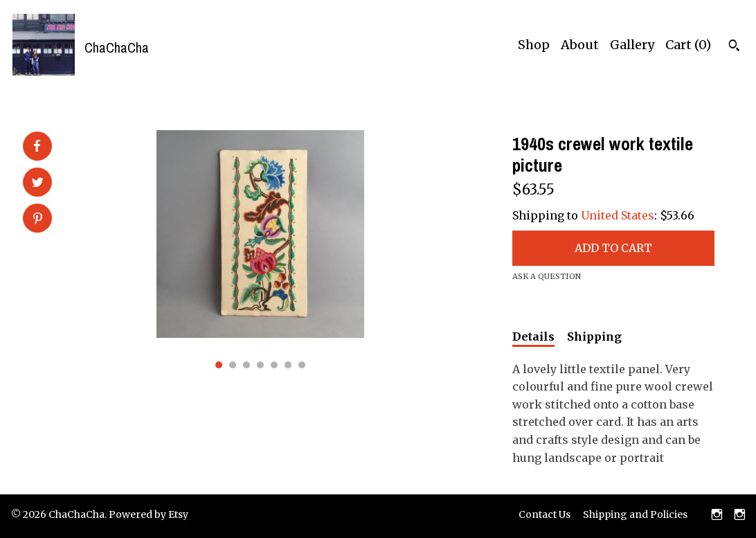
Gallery (632, 45)
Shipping (594, 337)
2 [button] (233, 365)
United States (618, 215)
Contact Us (544, 514)
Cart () (688, 45)
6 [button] (288, 365)
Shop (534, 45)
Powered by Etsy (148, 514)
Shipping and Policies (635, 514)
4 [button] (260, 365)
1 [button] (219, 365)
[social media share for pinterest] (38, 219)
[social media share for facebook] (37, 146)
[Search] (734, 47)
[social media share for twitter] (38, 183)
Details (533, 337)
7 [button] (302, 365)
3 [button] (246, 365)
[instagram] (717, 516)
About (580, 45)
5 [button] (274, 365)
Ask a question (547, 276)
